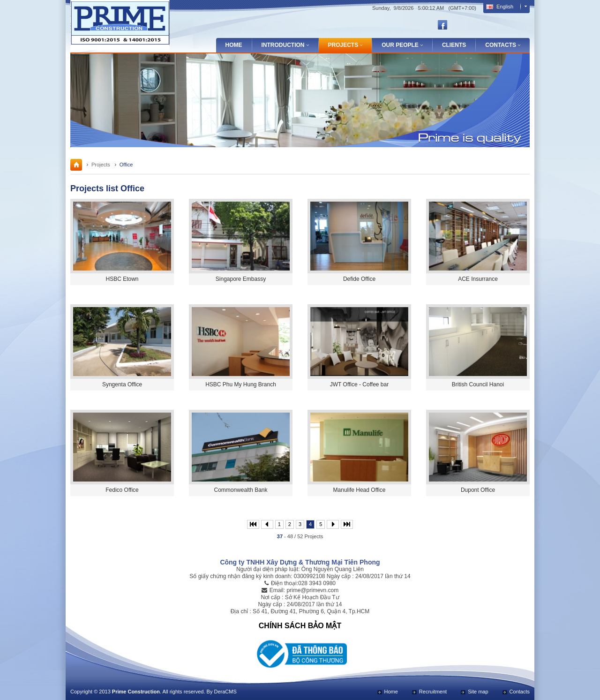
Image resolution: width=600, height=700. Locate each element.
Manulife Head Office (360, 490)
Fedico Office (122, 490)
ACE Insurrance (478, 279)
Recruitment (433, 692)
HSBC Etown (122, 279)
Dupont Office (478, 490)
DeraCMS (225, 692)
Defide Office (359, 279)
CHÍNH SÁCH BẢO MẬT (300, 626)
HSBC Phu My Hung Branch (241, 384)
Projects (101, 165)
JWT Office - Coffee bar (359, 384)
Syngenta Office (122, 384)
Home (234, 45)
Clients (454, 45)
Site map (478, 692)
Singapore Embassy (241, 279)
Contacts (520, 692)
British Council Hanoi (478, 384)
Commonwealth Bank (240, 490)
